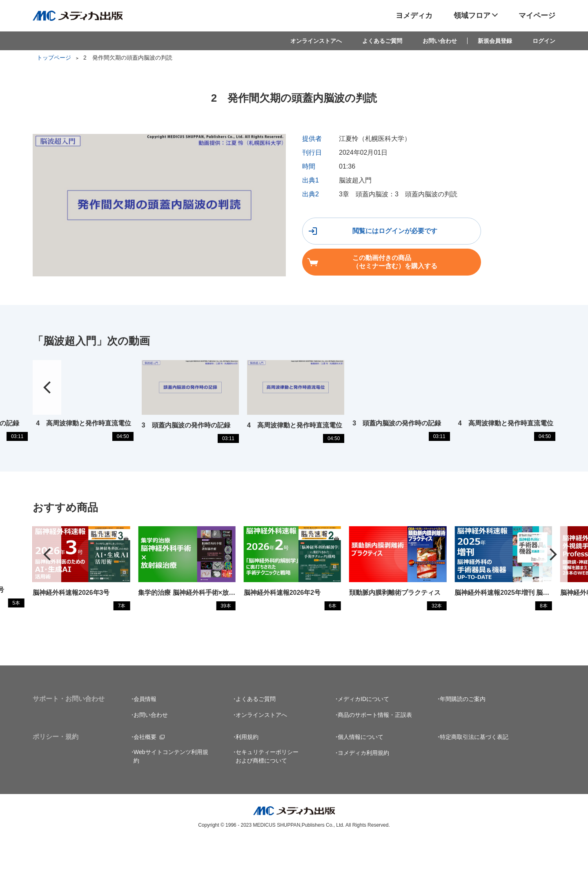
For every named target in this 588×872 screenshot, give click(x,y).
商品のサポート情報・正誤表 (375, 746)
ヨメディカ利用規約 (363, 784)
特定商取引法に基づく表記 (474, 768)
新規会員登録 (495, 41)
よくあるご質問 (382, 41)
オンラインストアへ (316, 41)
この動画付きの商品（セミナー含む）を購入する (497, 233)
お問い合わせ (440, 41)
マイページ (537, 16)
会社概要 (145, 768)
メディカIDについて (363, 730)
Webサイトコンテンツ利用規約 (171, 787)
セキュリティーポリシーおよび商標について (267, 787)
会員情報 (145, 730)
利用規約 (247, 768)
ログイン (544, 41)
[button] (553, 577)
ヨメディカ (414, 16)
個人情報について (361, 768)
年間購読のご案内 (463, 730)
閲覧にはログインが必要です (366, 233)
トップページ (54, 58)
